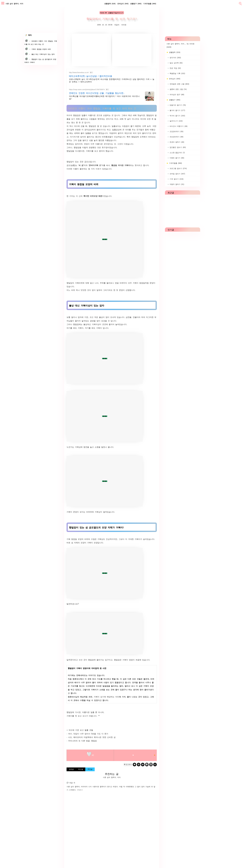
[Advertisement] (92, 50)
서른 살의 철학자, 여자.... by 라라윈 (180, 45)
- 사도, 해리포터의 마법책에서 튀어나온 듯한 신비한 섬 (91, 737)
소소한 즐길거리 (177, 152)
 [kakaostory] (143, 764)
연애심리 (123, 4)
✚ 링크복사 (128, 764)
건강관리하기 (176, 131)
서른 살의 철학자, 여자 (75, 786)
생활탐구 (136, 4)
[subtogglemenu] (3, 3)
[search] (240, 3)
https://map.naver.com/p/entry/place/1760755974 (87, 89)
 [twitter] (151, 764)
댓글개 (117, 25)
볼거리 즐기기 (177, 110)
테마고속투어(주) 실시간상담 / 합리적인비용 (91, 76)
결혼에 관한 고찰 (178, 89)
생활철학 (110, 4)
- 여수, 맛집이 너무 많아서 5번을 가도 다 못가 (87, 734)
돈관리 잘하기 (176, 142)
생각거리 (175, 57)
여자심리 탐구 (176, 94)
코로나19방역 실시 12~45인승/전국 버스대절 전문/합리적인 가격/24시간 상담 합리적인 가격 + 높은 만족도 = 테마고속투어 (112, 80)
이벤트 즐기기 (176, 158)
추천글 (90, 769)
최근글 (81, 769)
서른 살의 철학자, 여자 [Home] (14, 4)
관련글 (71, 769)
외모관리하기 (176, 137)
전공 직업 (175, 68)
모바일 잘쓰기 (177, 174)
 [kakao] (139, 764)
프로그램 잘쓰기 (178, 168)
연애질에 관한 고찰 (179, 84)
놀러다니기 (176, 121)
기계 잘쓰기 (176, 179)
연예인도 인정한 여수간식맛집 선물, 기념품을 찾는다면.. (97, 93)
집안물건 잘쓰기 (177, 147)
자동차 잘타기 (176, 184)
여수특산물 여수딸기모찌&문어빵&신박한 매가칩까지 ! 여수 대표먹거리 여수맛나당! (104, 97)
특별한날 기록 (177, 73)
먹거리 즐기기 (177, 116)
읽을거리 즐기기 (177, 105)
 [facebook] (147, 764)
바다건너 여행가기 (178, 126)
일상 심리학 (176, 63)
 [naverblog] (155, 764)
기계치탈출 (150, 4)
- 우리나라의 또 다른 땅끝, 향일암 (82, 741)
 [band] (135, 764)
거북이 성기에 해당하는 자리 (106, 697)
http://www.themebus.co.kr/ (79, 72)
